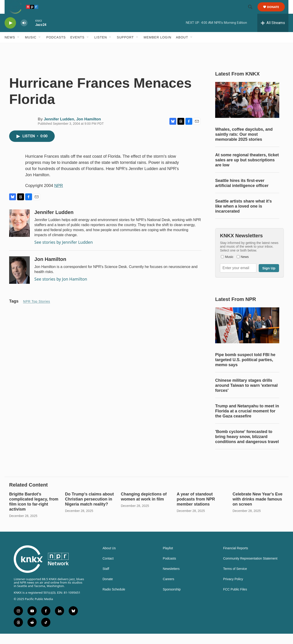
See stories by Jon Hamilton (61, 289)
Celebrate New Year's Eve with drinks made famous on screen (258, 509)
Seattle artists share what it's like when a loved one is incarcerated (243, 216)
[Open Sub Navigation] (19, 48)
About (182, 48)
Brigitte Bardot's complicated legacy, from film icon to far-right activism (34, 512)
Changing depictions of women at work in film (144, 507)
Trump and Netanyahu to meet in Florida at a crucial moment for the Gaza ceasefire (247, 421)
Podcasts (56, 48)
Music (31, 48)
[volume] (24, 33)
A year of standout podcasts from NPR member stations (196, 509)
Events (77, 48)
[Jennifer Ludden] (19, 233)
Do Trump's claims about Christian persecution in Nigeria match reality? (89, 509)
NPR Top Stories (37, 312)
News (10, 48)
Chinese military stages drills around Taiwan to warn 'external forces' (246, 396)
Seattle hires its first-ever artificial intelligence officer (242, 193)
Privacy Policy (233, 589)
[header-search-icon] (252, 12)
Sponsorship (172, 600)
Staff (106, 579)
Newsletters (171, 579)
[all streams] (273, 33)
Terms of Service (235, 579)
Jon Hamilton (89, 129)
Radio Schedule (114, 600)
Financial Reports (236, 559)
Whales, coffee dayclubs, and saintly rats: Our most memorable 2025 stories (244, 145)
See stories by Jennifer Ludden (64, 252)
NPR (59, 196)
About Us (109, 559)
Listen (101, 48)
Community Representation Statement (250, 569)
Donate (276, 12)
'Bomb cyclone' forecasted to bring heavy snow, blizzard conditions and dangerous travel (247, 447)
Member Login (158, 48)
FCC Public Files (235, 600)
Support (125, 48)
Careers (168, 589)
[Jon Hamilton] (19, 280)
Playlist (168, 559)
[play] (10, 33)
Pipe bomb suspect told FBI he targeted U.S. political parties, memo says (245, 370)
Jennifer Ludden (59, 129)
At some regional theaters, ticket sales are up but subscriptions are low (247, 170)
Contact (108, 569)
